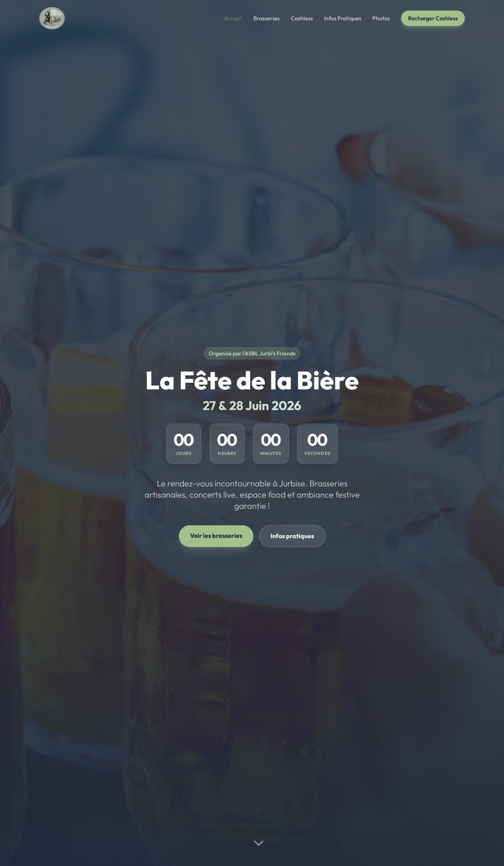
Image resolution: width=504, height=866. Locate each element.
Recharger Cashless (433, 18)
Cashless (302, 18)
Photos (381, 18)
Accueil (233, 18)
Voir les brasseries (216, 536)
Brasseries (267, 18)
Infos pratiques (292, 536)
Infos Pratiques (343, 18)
